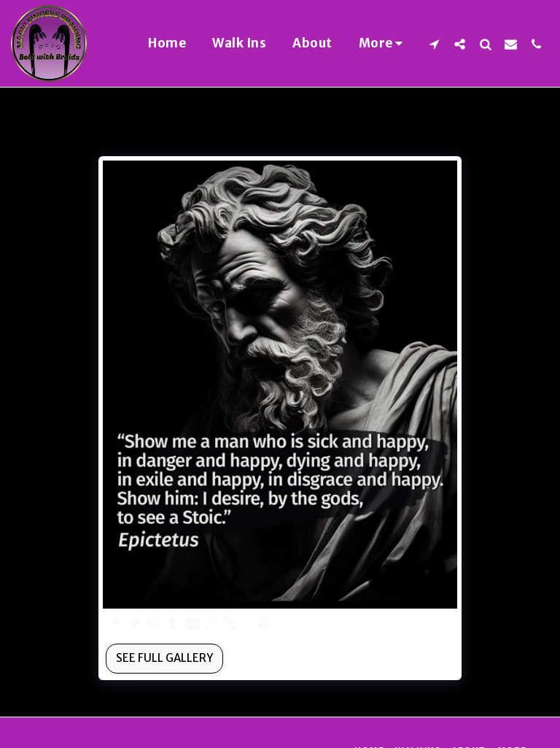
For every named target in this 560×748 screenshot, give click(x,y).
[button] (434, 44)
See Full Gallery (164, 658)
